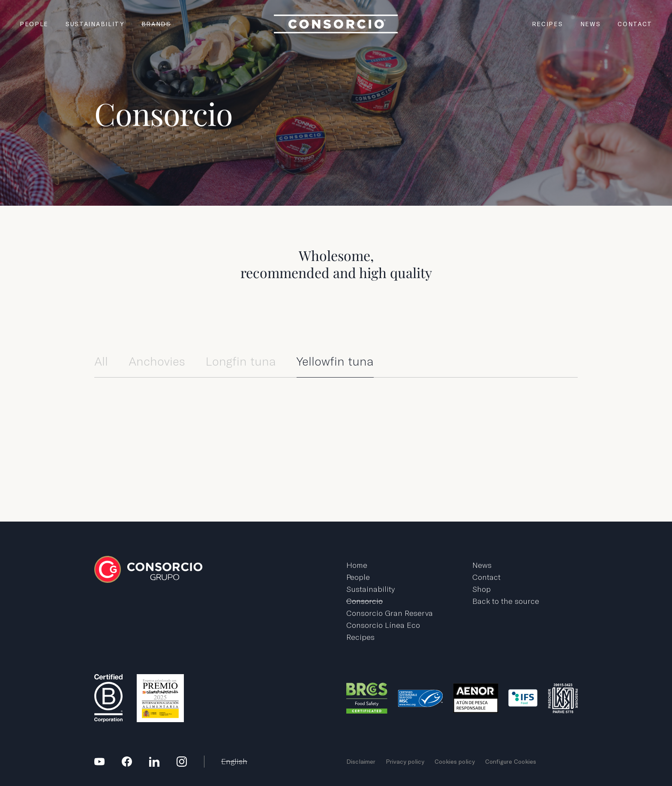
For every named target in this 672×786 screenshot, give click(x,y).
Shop (481, 589)
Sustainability (95, 24)
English (234, 761)
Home (357, 565)
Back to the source (506, 601)
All (101, 361)
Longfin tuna (241, 361)
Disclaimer (361, 762)
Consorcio (364, 601)
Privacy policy (405, 762)
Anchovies (157, 361)
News (591, 24)
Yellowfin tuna (335, 361)
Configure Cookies (511, 762)
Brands (156, 24)
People (34, 24)
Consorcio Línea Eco (383, 625)
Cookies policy (455, 762)
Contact (635, 24)
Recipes (547, 24)
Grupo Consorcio (336, 24)
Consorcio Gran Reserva (390, 613)
